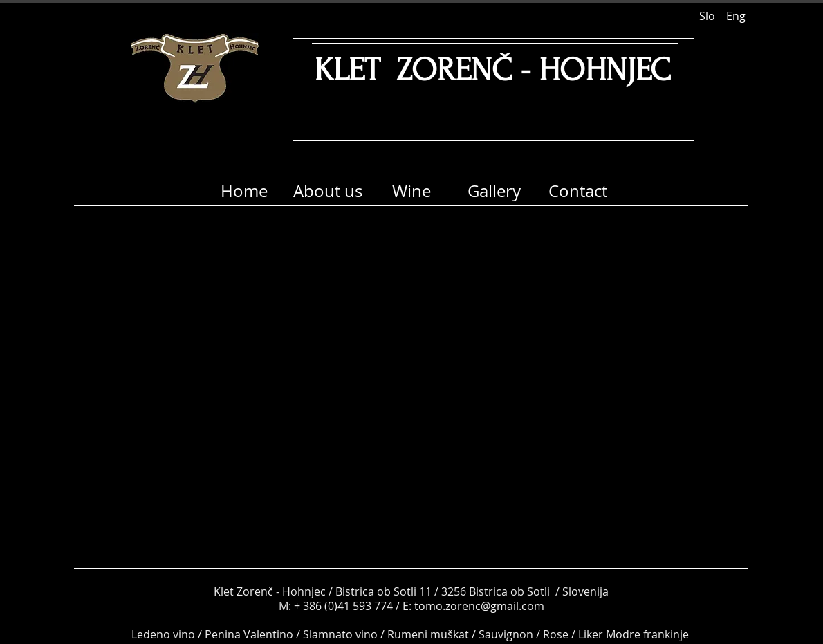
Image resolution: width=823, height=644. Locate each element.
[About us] (327, 192)
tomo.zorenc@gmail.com (479, 606)
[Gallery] (494, 192)
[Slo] (707, 16)
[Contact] (578, 192)
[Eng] (736, 16)
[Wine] (411, 192)
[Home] (244, 192)
